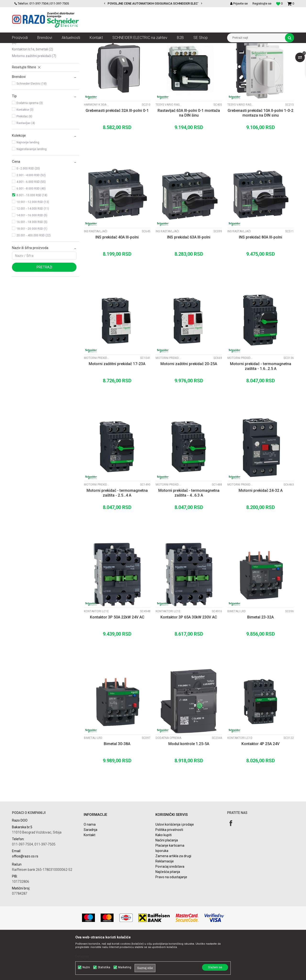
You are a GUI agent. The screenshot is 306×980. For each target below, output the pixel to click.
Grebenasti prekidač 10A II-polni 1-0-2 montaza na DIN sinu (260, 156)
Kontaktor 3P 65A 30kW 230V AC (189, 660)
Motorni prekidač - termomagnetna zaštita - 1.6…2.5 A (261, 409)
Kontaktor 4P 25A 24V (260, 787)
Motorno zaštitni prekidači (34, 99)
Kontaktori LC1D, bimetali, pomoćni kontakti (44, 83)
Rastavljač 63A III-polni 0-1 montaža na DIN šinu (189, 156)
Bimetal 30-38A (117, 787)
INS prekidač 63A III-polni (189, 280)
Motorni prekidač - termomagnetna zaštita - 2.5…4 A (117, 536)
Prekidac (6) (24, 159)
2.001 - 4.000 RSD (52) (31, 218)
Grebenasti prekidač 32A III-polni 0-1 (117, 154)
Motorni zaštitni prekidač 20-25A (189, 407)
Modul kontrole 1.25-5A (189, 787)
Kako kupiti (164, 878)
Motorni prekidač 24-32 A (261, 533)
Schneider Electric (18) (32, 127)
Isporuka (162, 894)
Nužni (86, 967)
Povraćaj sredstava (170, 910)
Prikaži (244, 55)
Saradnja (90, 873)
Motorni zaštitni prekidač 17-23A (117, 407)
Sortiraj (168, 55)
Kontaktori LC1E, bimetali (33, 92)
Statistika (104, 967)
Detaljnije (82, 956)
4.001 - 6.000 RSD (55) (31, 225)
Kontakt (90, 878)
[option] (153, 4)
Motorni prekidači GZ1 (240, 528)
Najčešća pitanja (168, 915)
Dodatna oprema (168, 781)
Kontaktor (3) (25, 153)
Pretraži (44, 310)
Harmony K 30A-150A (97, 148)
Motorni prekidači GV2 (97, 401)
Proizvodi (39, 47)
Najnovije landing (28, 185)
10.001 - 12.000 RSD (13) (33, 245)
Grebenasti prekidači (30, 67)
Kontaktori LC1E (96, 654)
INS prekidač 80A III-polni (260, 280)
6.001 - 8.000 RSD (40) (31, 232)
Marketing (125, 967)
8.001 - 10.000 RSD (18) (32, 238)
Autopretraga (148, 55)
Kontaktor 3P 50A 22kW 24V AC (117, 660)
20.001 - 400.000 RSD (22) (34, 278)
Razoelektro (20, 47)
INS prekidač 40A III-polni (117, 280)
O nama (90, 867)
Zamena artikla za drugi (173, 899)
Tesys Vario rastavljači (169, 148)
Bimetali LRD (237, 654)
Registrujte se (262, 3)
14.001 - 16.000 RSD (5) (32, 258)
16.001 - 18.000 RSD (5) (32, 265)
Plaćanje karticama (170, 888)
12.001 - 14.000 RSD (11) (33, 252)
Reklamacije (165, 904)
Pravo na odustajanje (171, 920)
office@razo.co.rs (25, 899)
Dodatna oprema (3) (30, 146)
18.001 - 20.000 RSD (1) (32, 272)
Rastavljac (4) (26, 166)
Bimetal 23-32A (260, 660)
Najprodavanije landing (32, 192)
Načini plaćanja (167, 883)
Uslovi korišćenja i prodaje (175, 867)
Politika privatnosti (169, 873)
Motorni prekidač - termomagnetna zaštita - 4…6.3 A (189, 536)
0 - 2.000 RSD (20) (28, 211)
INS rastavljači (25, 74)
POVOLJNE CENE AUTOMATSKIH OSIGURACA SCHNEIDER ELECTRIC (156, 3)
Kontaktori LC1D (240, 781)
